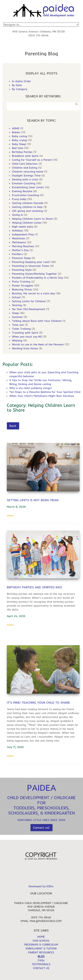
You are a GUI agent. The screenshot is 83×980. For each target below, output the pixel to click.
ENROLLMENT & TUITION (41, 948)
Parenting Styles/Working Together (34, 274)
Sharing (17, 305)
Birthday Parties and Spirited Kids (34, 587)
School (16, 297)
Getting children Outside (28, 203)
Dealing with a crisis (25, 179)
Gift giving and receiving (27, 211)
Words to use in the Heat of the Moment (38, 344)
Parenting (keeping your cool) (31, 262)
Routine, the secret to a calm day (33, 293)
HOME (41, 937)
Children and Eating (25, 168)
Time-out (18, 325)
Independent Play (23, 234)
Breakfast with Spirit (25, 156)
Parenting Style (22, 270)
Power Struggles (23, 285)
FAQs (41, 960)
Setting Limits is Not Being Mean (33, 500)
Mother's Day (20, 250)
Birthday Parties (22, 152)
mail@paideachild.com (46, 921)
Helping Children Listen (27, 223)
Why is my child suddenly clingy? (31, 388)
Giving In (17, 215)
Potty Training (21, 282)
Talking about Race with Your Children (37, 321)
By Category (20, 89)
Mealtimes (18, 238)
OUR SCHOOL (41, 941)
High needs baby (23, 227)
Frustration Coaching (26, 195)
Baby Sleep (19, 144)
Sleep (15, 313)
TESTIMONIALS (41, 964)
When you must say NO (27, 337)
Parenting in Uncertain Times (31, 266)
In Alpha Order (21, 81)
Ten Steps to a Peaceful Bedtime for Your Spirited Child (45, 392)
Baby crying (19, 140)
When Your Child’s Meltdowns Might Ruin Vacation (42, 396)
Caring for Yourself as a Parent (32, 160)
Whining (17, 340)
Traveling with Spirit (25, 333)
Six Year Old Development (29, 309)
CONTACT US (41, 968)
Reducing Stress (22, 289)
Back (13, 426)
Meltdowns (19, 242)
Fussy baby (19, 199)
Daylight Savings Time (26, 175)
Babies (16, 132)
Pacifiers (17, 254)
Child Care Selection (25, 164)
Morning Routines (23, 246)
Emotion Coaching (24, 183)
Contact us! (41, 828)
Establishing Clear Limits (28, 187)
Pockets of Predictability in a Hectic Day (38, 278)
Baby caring (20, 136)
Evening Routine (22, 191)
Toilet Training (21, 329)
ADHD (16, 128)
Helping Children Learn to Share (32, 219)
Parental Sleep (21, 258)
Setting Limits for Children (29, 301)
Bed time (18, 148)
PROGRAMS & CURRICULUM (41, 944)
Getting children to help (27, 207)
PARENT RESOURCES (41, 952)
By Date (17, 85)
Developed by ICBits (41, 886)
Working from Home (25, 348)
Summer (17, 317)
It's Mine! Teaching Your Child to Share (38, 703)
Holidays (17, 230)
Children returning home (28, 172)
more (10, 515)
